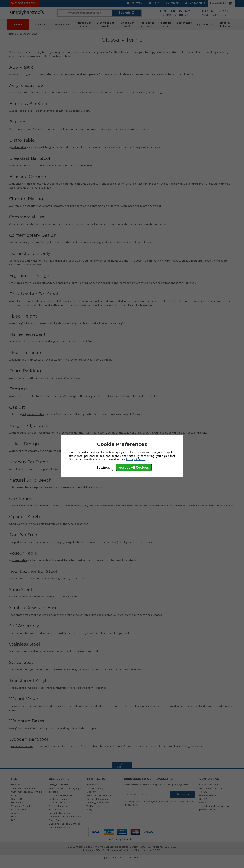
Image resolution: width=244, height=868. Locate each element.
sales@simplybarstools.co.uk (215, 806)
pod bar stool (22, 542)
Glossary (91, 792)
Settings (103, 467)
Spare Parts (55, 820)
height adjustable (33, 414)
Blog (89, 809)
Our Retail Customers (98, 799)
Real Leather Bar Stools (148, 25)
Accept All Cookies (134, 467)
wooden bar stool (22, 746)
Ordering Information (98, 802)
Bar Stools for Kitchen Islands (65, 817)
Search (127, 13)
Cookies (16, 813)
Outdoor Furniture (58, 806)
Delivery (134, 3)
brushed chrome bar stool (27, 184)
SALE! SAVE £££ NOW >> (24, 3)
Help (154, 3)
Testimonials (93, 806)
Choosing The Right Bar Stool (65, 824)
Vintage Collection (59, 785)
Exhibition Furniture (59, 799)
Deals (18, 25)
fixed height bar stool (24, 323)
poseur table (19, 560)
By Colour (205, 25)
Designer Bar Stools (60, 827)
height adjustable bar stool (28, 433)
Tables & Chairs (224, 25)
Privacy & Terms (136, 459)
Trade (172, 3)
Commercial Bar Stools (61, 795)
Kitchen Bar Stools (84, 25)
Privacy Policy (19, 809)
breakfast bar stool (23, 166)
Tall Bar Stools (57, 809)
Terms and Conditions (23, 806)
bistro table (19, 147)
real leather (78, 579)
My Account (195, 3)
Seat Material (185, 24)
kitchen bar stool (22, 469)
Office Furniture (57, 802)
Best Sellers (62, 25)
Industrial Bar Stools (60, 813)
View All (40, 25)
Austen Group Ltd (135, 857)
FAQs (14, 820)
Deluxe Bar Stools (127, 25)
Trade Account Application (25, 788)
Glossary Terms (29, 34)
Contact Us (17, 799)
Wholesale (92, 785)
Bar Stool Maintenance (99, 795)
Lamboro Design (95, 788)
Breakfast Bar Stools (105, 25)
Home (13, 34)
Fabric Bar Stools (166, 25)
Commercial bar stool (23, 224)
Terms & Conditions (180, 802)
